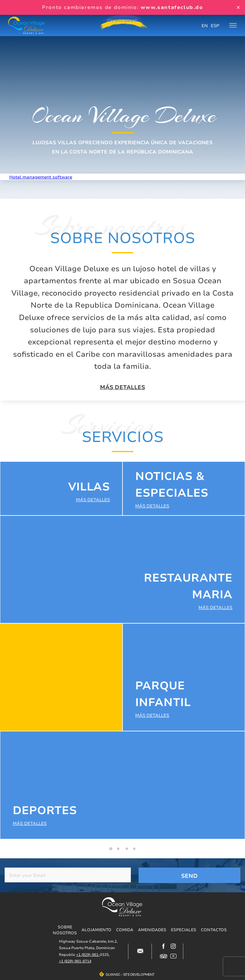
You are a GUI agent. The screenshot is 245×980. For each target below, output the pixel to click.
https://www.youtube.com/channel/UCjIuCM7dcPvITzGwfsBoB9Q (173, 956)
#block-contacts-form (140, 951)
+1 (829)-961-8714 (75, 961)
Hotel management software (41, 177)
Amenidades (152, 930)
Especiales (184, 930)
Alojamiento (96, 930)
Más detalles (122, 387)
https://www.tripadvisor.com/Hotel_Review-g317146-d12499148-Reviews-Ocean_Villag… (164, 956)
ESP (215, 25)
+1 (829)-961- (88, 955)
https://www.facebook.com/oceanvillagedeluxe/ (164, 946)
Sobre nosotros (65, 930)
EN (205, 25)
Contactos (214, 930)
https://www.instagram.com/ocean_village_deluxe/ (173, 946)
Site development (139, 974)
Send (189, 876)
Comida (125, 930)
